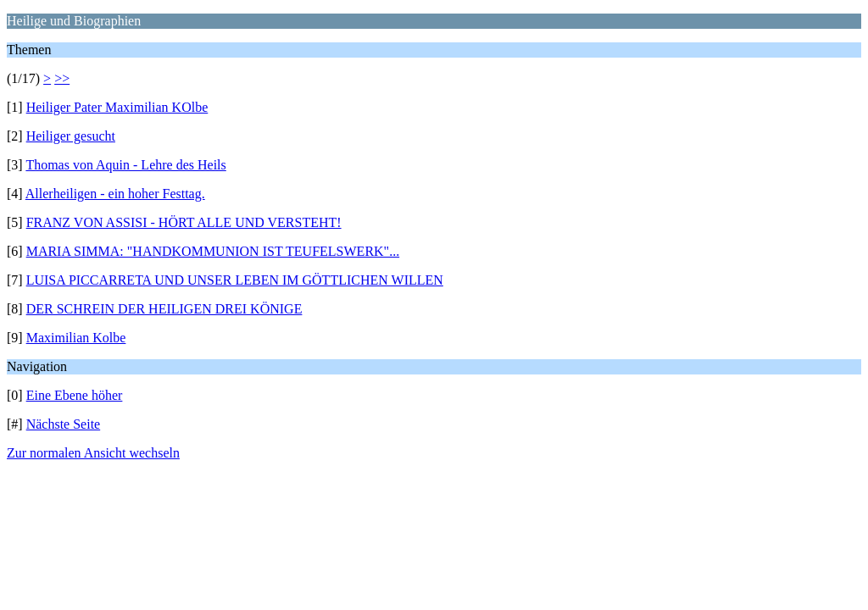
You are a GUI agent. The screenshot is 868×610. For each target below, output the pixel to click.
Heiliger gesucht (71, 136)
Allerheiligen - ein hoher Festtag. (115, 194)
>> (62, 78)
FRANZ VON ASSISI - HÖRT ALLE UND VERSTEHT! (184, 222)
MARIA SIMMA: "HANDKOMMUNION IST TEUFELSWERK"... (213, 251)
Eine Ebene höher (75, 395)
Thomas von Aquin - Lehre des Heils (125, 165)
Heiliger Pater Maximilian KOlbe (117, 107)
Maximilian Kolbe (76, 338)
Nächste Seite (64, 424)
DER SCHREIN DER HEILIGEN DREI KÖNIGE (164, 309)
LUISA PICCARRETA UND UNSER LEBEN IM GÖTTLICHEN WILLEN (235, 280)
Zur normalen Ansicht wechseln (93, 453)
